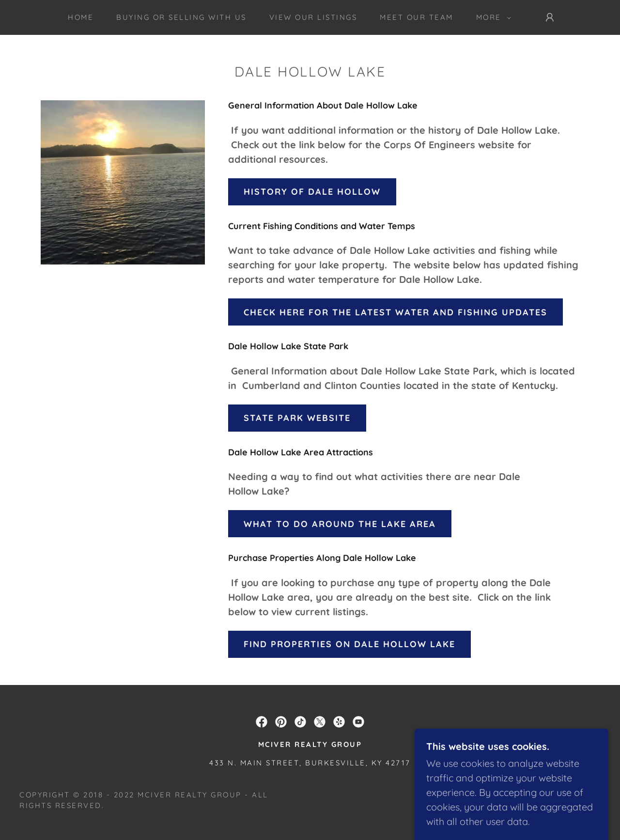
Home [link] (81, 17)
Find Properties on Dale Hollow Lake (349, 644)
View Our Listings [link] (313, 17)
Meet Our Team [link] (417, 17)
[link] (262, 722)
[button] (491, 17)
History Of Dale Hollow (312, 192)
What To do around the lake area (340, 524)
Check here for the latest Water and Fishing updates (395, 312)
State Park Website (297, 418)
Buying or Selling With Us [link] (181, 17)
